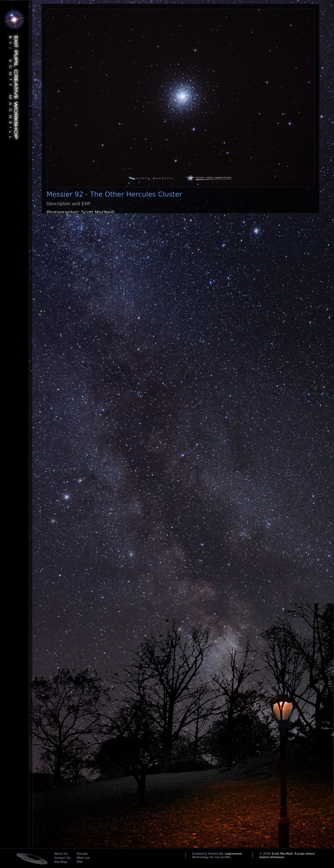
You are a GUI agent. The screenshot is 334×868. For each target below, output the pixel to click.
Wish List (83, 858)
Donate (82, 854)
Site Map (61, 862)
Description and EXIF (69, 204)
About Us (61, 854)
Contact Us (62, 858)
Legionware (233, 854)
